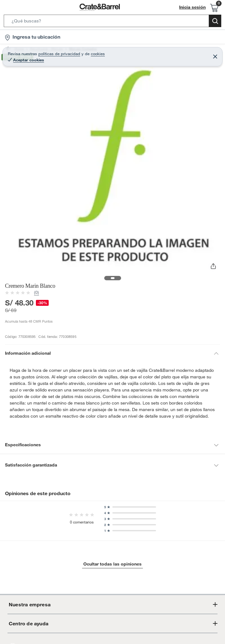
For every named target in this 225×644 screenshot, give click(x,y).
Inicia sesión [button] (194, 7)
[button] (112, 22)
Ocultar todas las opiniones (113, 558)
